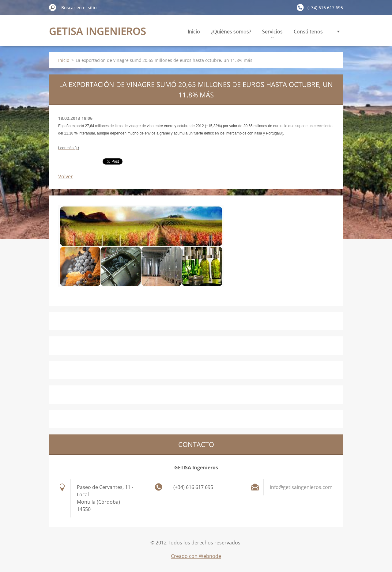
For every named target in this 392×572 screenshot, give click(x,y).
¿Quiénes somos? (231, 32)
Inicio (194, 32)
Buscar (53, 7)
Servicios (272, 33)
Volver (66, 176)
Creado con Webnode (196, 556)
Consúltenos (308, 32)
